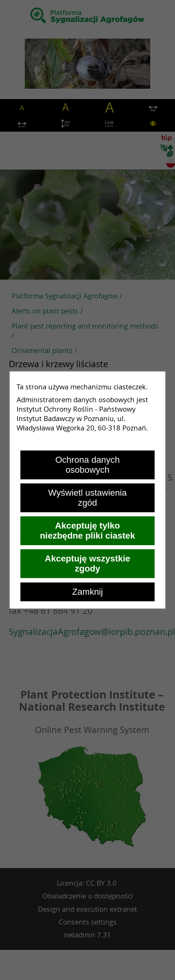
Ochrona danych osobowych (87, 465)
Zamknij (87, 592)
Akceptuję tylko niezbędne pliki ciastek (87, 531)
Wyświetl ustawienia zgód (87, 498)
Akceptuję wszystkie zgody (87, 564)
